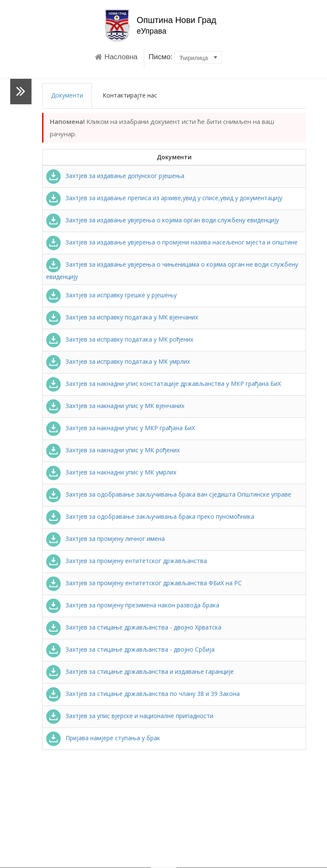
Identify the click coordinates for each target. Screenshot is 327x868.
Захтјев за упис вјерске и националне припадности (130, 716)
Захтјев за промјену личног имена (105, 539)
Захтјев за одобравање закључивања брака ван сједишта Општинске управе (169, 494)
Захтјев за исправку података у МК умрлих (118, 361)
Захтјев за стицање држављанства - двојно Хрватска (134, 627)
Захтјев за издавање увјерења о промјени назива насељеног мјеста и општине (172, 242)
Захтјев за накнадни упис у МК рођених (113, 450)
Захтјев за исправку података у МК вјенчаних (122, 317)
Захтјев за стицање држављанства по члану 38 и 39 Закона (143, 694)
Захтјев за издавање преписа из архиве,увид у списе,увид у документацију (164, 198)
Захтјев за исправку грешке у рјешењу (111, 295)
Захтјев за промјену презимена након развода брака (133, 605)
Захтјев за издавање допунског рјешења (115, 176)
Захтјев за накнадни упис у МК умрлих (111, 472)
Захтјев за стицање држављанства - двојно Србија (130, 649)
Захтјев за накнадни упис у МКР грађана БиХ (120, 428)
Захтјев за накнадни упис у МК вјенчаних (115, 406)
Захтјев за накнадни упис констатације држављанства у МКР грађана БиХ (163, 384)
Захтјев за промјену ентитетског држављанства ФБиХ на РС (144, 583)
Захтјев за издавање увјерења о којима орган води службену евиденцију (162, 220)
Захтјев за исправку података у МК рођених (120, 339)
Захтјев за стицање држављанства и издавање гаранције (140, 671)
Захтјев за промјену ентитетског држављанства (126, 561)
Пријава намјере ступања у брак (103, 738)
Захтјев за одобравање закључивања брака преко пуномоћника (150, 516)
